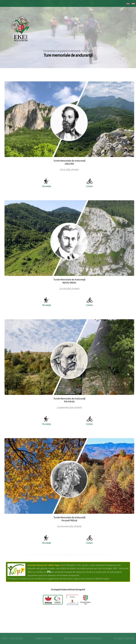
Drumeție (47, 183)
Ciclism (89, 183)
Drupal (74, 638)
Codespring (129, 638)
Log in (127, 622)
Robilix (49, 638)
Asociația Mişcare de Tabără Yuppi (43, 565)
